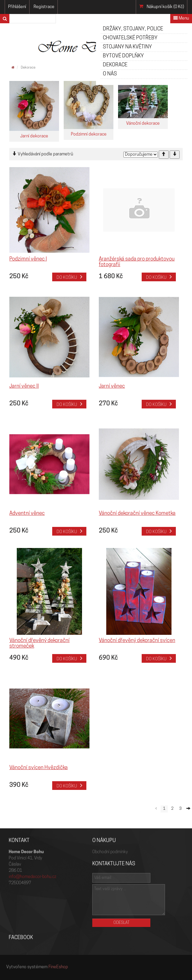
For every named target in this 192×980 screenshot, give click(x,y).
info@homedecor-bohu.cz (32, 877)
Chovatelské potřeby (130, 38)
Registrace (44, 7)
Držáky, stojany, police (133, 29)
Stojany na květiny (127, 47)
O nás (110, 74)
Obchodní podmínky (110, 852)
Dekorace (115, 65)
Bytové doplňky (123, 56)
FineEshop (58, 967)
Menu (181, 18)
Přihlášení (17, 7)
